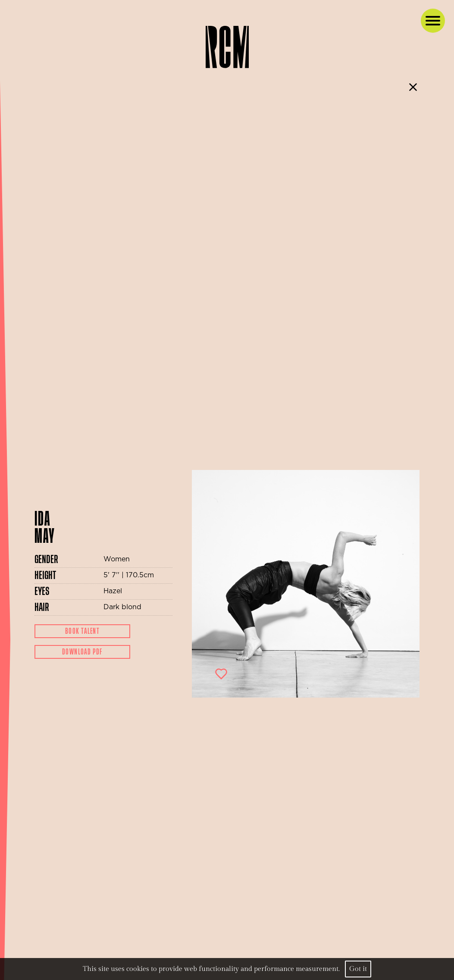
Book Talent (82, 631)
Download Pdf (82, 652)
